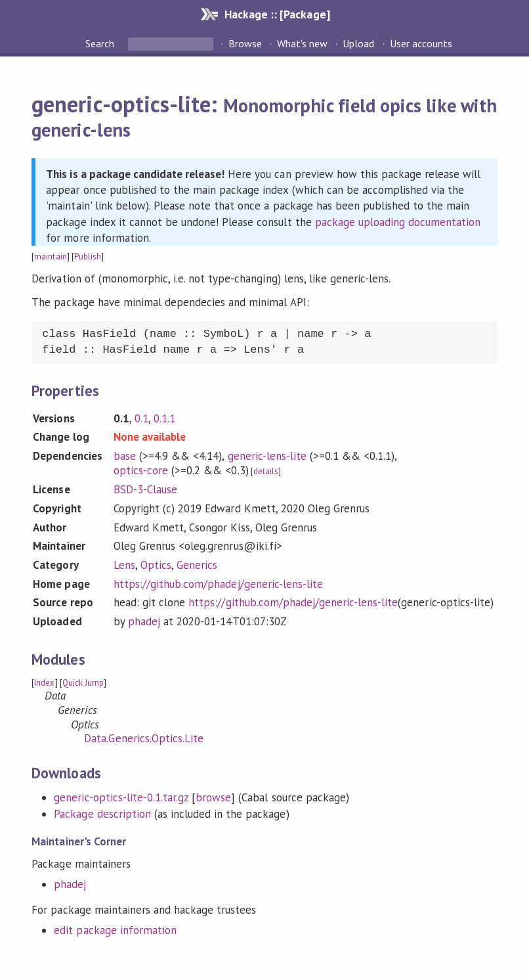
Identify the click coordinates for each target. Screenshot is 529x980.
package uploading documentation (398, 222)
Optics (156, 565)
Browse (245, 43)
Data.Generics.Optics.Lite (144, 738)
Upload (358, 43)
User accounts (421, 43)
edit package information (115, 930)
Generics (197, 565)
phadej (144, 621)
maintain (50, 256)
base (125, 456)
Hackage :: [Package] (277, 14)
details (266, 471)
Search (101, 43)
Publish (88, 256)
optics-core (141, 470)
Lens (124, 565)
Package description (102, 814)
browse (213, 797)
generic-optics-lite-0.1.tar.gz (121, 797)
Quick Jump (83, 683)
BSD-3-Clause (145, 489)
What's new (302, 43)
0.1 (141, 418)
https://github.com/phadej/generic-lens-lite (218, 584)
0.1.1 (164, 418)
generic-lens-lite (267, 456)
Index (44, 683)
